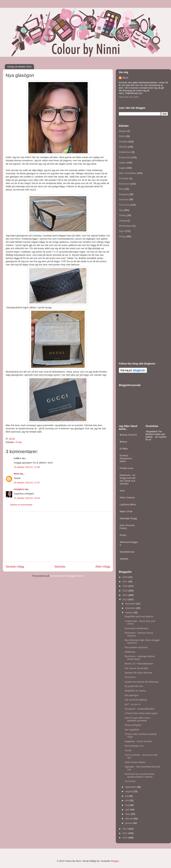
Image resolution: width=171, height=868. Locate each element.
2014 (125, 595)
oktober (129, 613)
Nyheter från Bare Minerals (138, 673)
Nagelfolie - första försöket (138, 741)
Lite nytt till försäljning (136, 700)
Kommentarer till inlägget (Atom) (67, 576)
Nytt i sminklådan (128, 173)
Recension (124, 184)
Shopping (124, 194)
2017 (125, 582)
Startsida (60, 567)
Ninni (17, 474)
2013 (125, 600)
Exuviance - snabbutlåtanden (139, 709)
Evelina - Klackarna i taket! (126, 458)
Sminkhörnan (127, 552)
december (131, 604)
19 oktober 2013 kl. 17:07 (27, 483)
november (131, 608)
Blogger (115, 861)
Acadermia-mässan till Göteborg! (141, 682)
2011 (125, 833)
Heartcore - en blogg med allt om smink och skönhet (128, 479)
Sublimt (124, 559)
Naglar (122, 168)
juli (127, 796)
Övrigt (19, 442)
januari (129, 823)
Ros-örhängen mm (134, 746)
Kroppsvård (125, 157)
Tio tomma (124, 205)
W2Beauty (130, 652)
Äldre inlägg (103, 567)
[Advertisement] (58, 537)
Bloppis (123, 131)
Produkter (124, 178)
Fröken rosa (126, 468)
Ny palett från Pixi (134, 686)
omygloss (19, 489)
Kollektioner (125, 152)
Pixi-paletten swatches (136, 647)
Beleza (123, 442)
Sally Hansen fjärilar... (136, 762)
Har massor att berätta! (136, 668)
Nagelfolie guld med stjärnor (139, 616)
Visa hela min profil (129, 97)
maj (127, 805)
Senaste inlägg (15, 567)
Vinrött (128, 750)
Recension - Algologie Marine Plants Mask (140, 658)
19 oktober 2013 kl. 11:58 (27, 467)
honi (122, 491)
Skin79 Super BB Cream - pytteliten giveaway (138, 719)
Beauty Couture (128, 435)
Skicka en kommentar (21, 505)
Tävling (123, 215)
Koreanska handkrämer (137, 628)
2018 (125, 577)
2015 (125, 591)
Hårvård (123, 147)
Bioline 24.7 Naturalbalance (139, 664)
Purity (123, 535)
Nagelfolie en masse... (136, 691)
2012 (125, 829)
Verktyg (123, 221)
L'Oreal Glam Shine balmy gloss (141, 713)
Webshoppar (125, 226)
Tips (121, 210)
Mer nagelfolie (132, 730)
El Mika (124, 449)
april (128, 810)
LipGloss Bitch (128, 504)
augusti (129, 791)
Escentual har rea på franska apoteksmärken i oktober (139, 775)
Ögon (122, 231)
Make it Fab (126, 511)
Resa (121, 189)
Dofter (122, 136)
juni (127, 800)
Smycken (124, 199)
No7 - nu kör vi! (132, 704)
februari (129, 819)
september (131, 787)
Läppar (122, 163)
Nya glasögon (132, 695)
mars (128, 814)
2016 (125, 586)
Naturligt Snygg (128, 518)
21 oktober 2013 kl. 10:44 (27, 498)
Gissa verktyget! (133, 725)
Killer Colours (127, 498)
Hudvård (123, 142)
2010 (125, 838)
